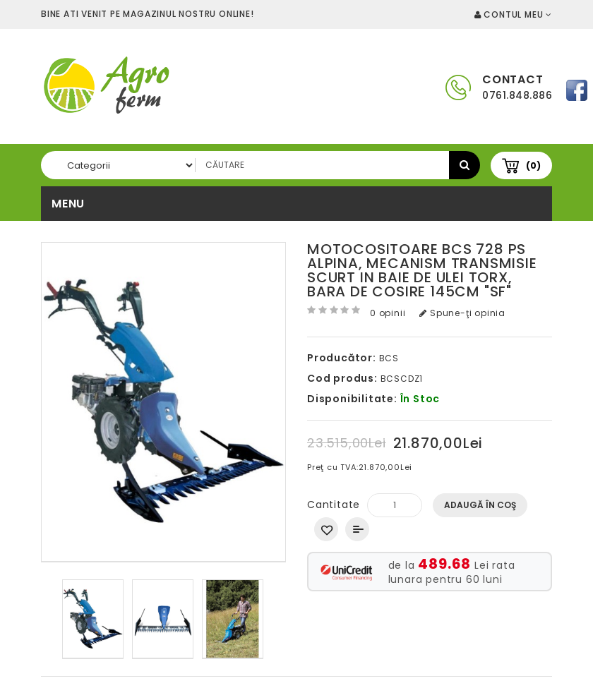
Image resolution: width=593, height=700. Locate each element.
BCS (389, 358)
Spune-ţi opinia (462, 313)
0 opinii (388, 313)
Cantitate (334, 505)
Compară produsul (357, 529)
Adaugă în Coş (480, 505)
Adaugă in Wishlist (326, 529)
